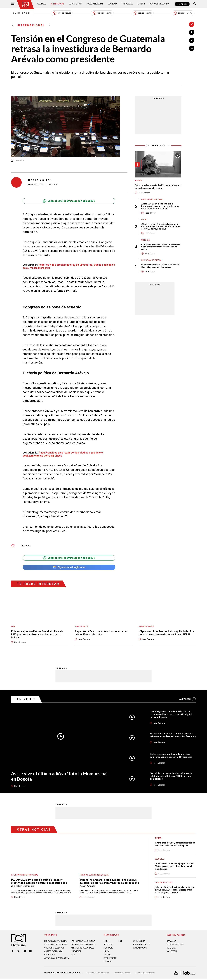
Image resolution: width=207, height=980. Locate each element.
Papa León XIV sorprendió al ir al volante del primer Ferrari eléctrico (101, 633)
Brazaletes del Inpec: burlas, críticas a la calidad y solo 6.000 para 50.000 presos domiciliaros (171, 776)
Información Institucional (25, 875)
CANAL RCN (182, 4)
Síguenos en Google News (69, 567)
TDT (120, 942)
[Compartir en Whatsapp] (192, 48)
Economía (113, 4)
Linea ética (76, 954)
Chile (144, 241)
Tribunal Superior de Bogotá (94, 875)
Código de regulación (55, 951)
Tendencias (128, 4)
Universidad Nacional (152, 200)
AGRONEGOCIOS (140, 949)
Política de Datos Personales (98, 974)
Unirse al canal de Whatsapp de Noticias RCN (69, 201)
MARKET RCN (172, 952)
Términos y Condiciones (145, 974)
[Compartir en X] (192, 40)
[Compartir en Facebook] (192, 32)
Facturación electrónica (83, 942)
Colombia (41, 4)
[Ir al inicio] (25, 5)
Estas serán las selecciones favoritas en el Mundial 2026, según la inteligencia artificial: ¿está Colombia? (175, 890)
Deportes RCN (75, 4)
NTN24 (107, 942)
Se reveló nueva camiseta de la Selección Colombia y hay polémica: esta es (160, 267)
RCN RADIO (109, 949)
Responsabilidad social (56, 942)
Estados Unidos (147, 627)
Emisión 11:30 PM (184, 13)
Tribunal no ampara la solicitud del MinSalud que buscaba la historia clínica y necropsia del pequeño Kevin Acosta (109, 883)
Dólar (144, 220)
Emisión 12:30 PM (102, 13)
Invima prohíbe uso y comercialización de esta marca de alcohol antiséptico (174, 844)
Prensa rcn (50, 957)
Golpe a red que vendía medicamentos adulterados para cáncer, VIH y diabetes (171, 755)
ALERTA (107, 955)
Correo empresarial (54, 954)
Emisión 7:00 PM (143, 13)
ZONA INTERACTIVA (175, 945)
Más (187, 699)
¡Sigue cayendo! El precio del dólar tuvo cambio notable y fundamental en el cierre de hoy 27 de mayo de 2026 (161, 227)
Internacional (57, 4)
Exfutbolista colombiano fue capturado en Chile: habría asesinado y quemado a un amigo (161, 247)
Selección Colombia (151, 261)
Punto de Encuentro (159, 4)
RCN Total (109, 945)
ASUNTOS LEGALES (142, 945)
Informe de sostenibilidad (78, 946)
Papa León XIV (82, 626)
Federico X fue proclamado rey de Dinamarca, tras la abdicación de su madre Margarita (63, 266)
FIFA (13, 626)
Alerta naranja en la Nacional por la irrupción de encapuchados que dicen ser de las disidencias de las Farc (160, 207)
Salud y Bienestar (95, 4)
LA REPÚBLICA (139, 942)
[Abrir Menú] (13, 4)
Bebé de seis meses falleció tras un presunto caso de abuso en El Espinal (154, 187)
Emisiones (20, 13)
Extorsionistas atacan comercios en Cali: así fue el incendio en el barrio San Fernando (171, 735)
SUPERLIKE (171, 949)
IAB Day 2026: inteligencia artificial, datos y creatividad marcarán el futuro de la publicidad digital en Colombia (39, 883)
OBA (73, 957)
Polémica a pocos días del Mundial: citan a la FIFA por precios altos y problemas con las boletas (37, 634)
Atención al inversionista (51, 962)
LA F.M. (107, 952)
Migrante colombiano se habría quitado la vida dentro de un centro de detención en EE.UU (166, 633)
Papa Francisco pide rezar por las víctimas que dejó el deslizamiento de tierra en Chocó (63, 454)
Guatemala (26, 545)
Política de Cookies (123, 974)
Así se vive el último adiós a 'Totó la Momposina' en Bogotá (60, 776)
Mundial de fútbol (164, 883)
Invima (158, 838)
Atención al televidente (56, 945)
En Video (26, 699)
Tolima (138, 181)
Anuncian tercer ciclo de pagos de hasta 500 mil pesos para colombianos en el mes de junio (175, 867)
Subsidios (159, 859)
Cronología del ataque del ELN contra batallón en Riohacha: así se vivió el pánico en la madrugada (172, 714)
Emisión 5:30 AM (61, 13)
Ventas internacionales (83, 951)
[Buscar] (195, 4)
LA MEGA (108, 962)
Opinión (141, 4)
